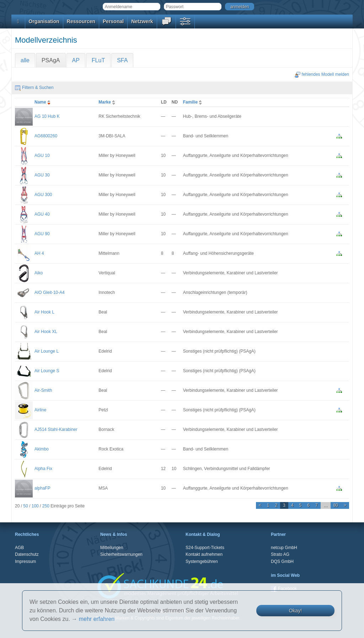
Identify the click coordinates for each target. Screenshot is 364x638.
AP (76, 60)
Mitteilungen (112, 548)
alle (25, 60)
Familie (193, 102)
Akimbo (42, 449)
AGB (19, 548)
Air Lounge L (47, 351)
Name (43, 102)
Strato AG (280, 554)
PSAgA (51, 60)
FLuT (98, 60)
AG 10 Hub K (47, 116)
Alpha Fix (43, 469)
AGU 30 (42, 175)
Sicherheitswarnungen (121, 554)
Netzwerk (142, 21)
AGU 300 (43, 195)
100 (35, 506)
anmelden (240, 7)
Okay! (296, 611)
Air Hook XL (46, 332)
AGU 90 (42, 234)
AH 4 (39, 253)
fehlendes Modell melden (322, 74)
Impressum (25, 561)
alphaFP (42, 488)
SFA (122, 60)
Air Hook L (44, 312)
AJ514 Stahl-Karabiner (56, 429)
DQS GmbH (282, 561)
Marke (108, 102)
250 (46, 506)
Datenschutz (27, 554)
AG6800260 (46, 136)
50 (25, 506)
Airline (40, 410)
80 (336, 505)
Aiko (39, 273)
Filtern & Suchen (34, 88)
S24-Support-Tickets (205, 548)
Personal (113, 21)
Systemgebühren (202, 561)
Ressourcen (81, 21)
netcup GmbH (284, 548)
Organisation (44, 21)
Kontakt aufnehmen (204, 554)
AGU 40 (42, 214)
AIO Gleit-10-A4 (50, 292)
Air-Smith (43, 390)
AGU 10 (42, 155)
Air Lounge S (47, 371)
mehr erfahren (97, 619)
